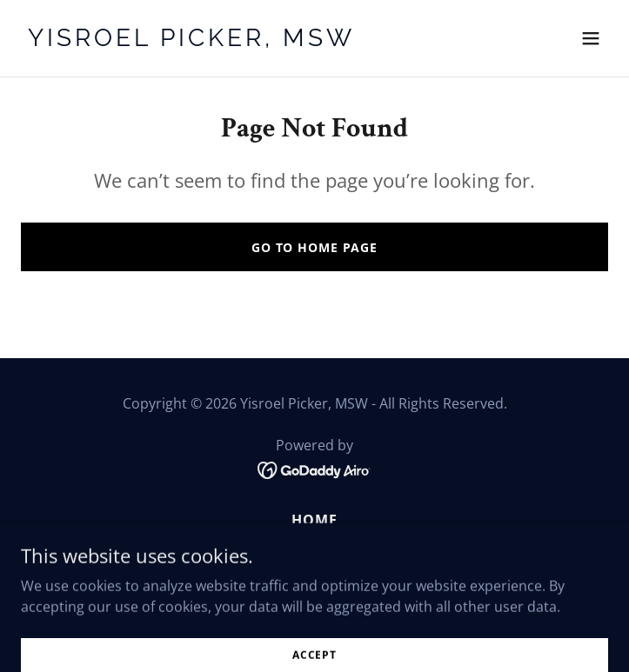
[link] (227, 41)
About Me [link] (314, 546)
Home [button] (314, 520)
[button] (591, 38)
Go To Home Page (314, 247)
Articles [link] (314, 572)
